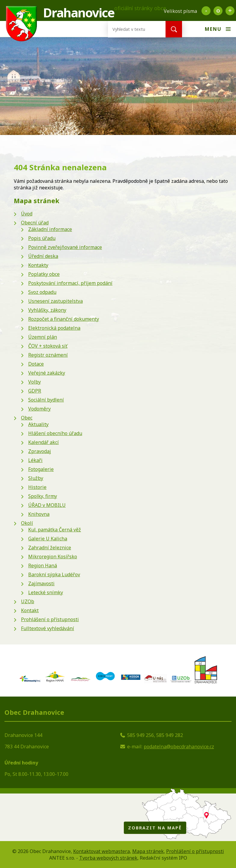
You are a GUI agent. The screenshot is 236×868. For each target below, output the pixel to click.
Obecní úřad (35, 223)
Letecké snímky (46, 592)
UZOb (28, 601)
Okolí (27, 523)
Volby (34, 382)
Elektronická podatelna (54, 328)
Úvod (27, 214)
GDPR (35, 391)
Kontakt (30, 610)
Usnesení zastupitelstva (55, 301)
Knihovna (39, 514)
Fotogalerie (41, 469)
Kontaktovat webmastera (102, 851)
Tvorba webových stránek (108, 858)
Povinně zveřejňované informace (65, 247)
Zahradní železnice (50, 548)
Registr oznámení (48, 355)
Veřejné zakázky (47, 373)
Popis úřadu (42, 238)
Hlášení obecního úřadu (55, 433)
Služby (36, 478)
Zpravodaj (40, 451)
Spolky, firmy (43, 496)
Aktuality (38, 424)
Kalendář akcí (43, 442)
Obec (27, 418)
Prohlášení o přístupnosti (50, 619)
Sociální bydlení (46, 400)
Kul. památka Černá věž (55, 530)
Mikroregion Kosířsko (53, 557)
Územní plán (43, 337)
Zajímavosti (41, 583)
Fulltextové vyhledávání (48, 628)
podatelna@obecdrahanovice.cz (179, 747)
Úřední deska (43, 256)
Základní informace (50, 229)
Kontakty (38, 265)
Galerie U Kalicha (48, 539)
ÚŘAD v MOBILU (47, 505)
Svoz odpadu (42, 292)
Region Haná (43, 566)
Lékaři (35, 460)
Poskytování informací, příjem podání (70, 283)
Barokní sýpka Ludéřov (54, 574)
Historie (37, 487)
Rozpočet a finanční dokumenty (64, 319)
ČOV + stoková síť (48, 346)
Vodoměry (39, 409)
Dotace (36, 364)
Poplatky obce (44, 274)
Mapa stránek (148, 851)
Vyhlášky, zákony (47, 310)
